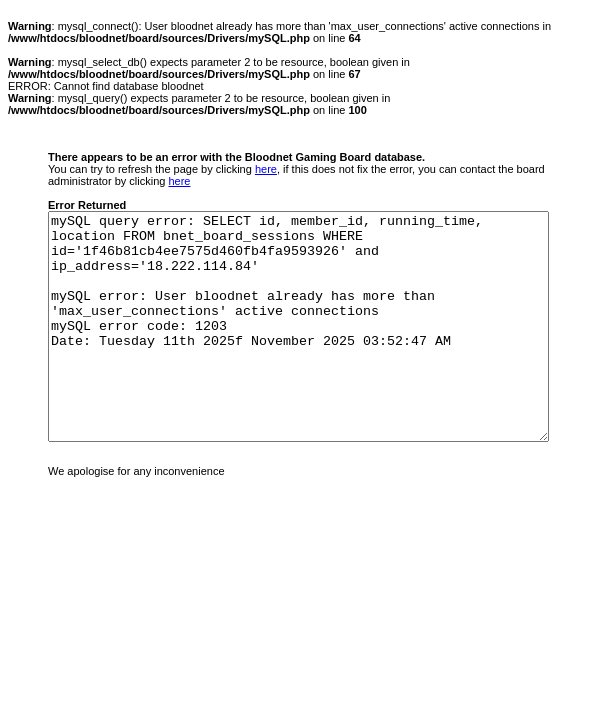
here (266, 169)
